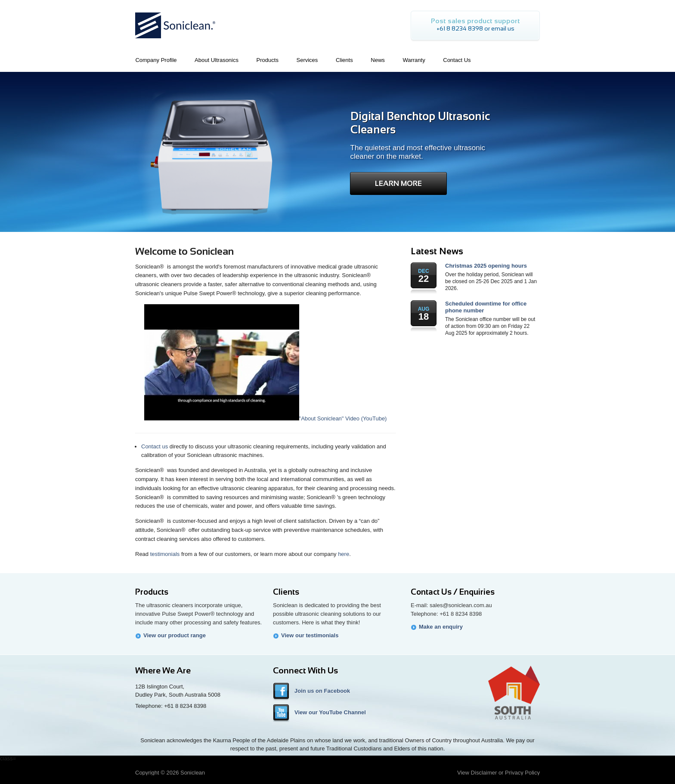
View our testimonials (310, 635)
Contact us (155, 446)
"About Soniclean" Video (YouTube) (266, 418)
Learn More (398, 184)
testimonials (165, 554)
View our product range (175, 635)
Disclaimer (484, 773)
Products (152, 592)
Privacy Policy (522, 773)
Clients (286, 592)
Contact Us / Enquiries (453, 592)
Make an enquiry (441, 627)
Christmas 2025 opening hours (486, 266)
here (344, 554)
